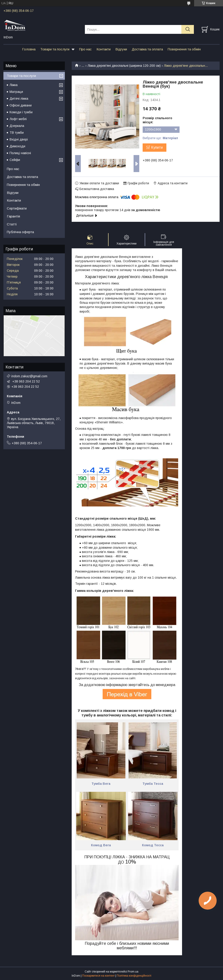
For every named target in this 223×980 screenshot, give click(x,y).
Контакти (104, 49)
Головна (29, 49)
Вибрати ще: (160, 138)
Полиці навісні (20, 153)
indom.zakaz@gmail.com (29, 376)
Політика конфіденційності (134, 976)
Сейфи (15, 160)
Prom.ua (133, 972)
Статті (12, 224)
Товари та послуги (55, 49)
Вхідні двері (19, 139)
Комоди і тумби (21, 112)
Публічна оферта (20, 232)
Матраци (16, 92)
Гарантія (13, 216)
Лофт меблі (18, 119)
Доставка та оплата (147, 49)
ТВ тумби (17, 133)
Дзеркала (17, 126)
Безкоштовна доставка (97, 189)
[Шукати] (188, 29)
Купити (157, 147)
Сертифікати (17, 208)
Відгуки (121, 49)
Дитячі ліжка (19, 99)
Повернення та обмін (184, 49)
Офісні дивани (21, 105)
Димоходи (17, 146)
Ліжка (14, 85)
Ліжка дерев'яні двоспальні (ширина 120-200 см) (124, 66)
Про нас (85, 49)
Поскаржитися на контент (98, 976)
